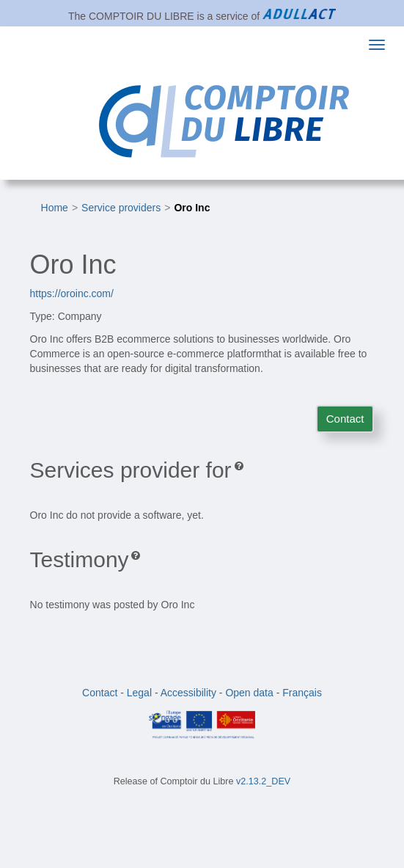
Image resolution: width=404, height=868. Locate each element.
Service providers (121, 208)
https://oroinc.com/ (72, 293)
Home (55, 208)
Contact (345, 419)
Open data (249, 693)
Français (302, 693)
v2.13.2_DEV (263, 781)
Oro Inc (192, 208)
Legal (139, 693)
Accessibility (188, 693)
